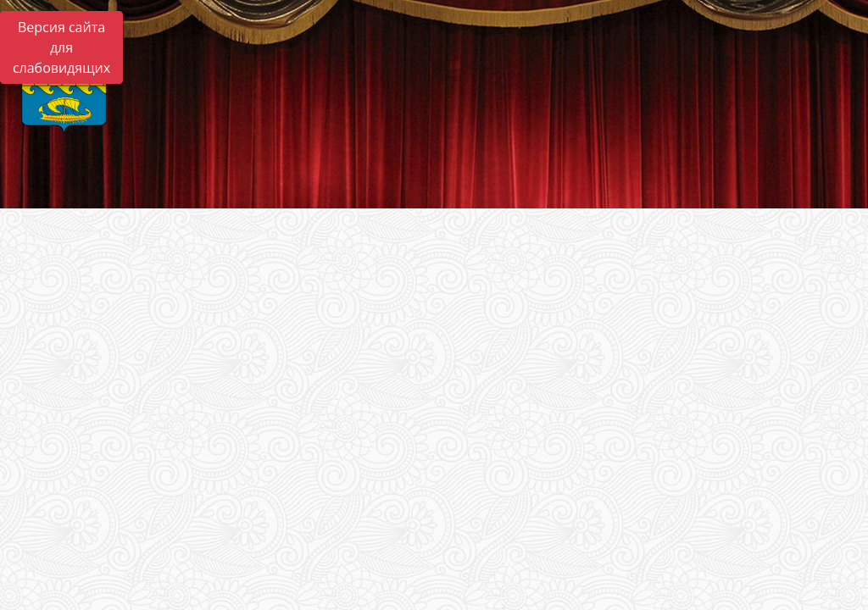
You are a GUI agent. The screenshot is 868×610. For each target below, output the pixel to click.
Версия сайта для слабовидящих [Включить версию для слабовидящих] (61, 47)
